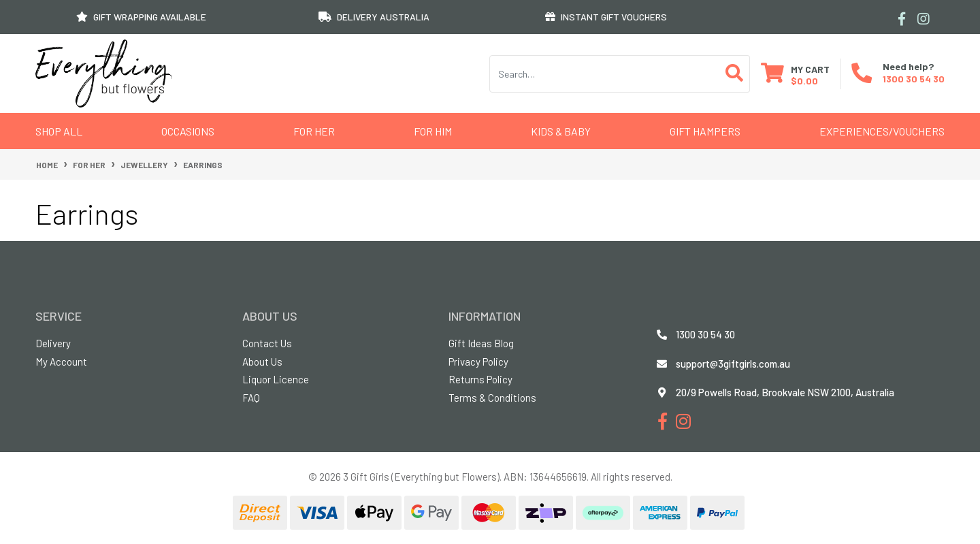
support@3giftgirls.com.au (733, 364)
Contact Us (267, 343)
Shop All (59, 131)
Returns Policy (480, 379)
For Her (314, 131)
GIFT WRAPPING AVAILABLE (141, 17)
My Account (61, 362)
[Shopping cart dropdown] (795, 74)
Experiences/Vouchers (882, 131)
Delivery (53, 343)
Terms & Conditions (492, 398)
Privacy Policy (478, 362)
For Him (433, 131)
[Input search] (605, 74)
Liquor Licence (276, 379)
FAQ (251, 398)
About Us (262, 362)
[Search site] (735, 74)
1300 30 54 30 (914, 79)
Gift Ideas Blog (481, 343)
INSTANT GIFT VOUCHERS (606, 17)
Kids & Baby (561, 131)
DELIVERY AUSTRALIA (374, 17)
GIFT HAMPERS (705, 131)
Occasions (188, 131)
